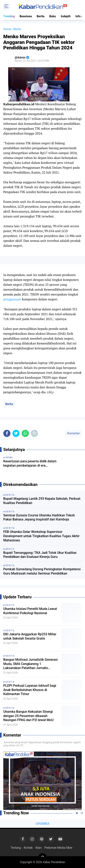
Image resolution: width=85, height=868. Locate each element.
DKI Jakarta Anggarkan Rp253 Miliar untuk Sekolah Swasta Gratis (30, 636)
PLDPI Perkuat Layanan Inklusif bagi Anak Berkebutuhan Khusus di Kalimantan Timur (30, 690)
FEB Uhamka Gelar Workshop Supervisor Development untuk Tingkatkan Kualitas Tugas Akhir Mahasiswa (41, 536)
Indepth (66, 16)
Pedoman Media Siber (58, 848)
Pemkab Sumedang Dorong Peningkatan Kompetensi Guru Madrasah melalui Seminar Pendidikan (42, 571)
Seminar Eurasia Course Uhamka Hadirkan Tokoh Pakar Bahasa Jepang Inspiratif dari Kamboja (39, 517)
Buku (53, 16)
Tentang (16, 848)
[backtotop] (42, 857)
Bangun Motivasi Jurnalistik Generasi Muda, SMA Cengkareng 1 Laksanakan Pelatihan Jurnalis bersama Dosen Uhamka (30, 664)
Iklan (39, 848)
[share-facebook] (7, 433)
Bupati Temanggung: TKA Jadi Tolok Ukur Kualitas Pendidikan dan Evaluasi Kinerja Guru (40, 555)
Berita (41, 16)
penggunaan (12, 299)
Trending (9, 16)
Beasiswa (26, 16)
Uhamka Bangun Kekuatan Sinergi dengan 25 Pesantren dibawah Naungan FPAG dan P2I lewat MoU (28, 716)
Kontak (28, 848)
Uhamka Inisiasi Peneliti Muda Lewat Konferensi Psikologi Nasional (30, 611)
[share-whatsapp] (25, 433)
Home (7, 29)
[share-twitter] (16, 433)
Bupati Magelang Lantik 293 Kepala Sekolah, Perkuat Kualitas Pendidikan (42, 501)
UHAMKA (43, 824)
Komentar (73, 433)
